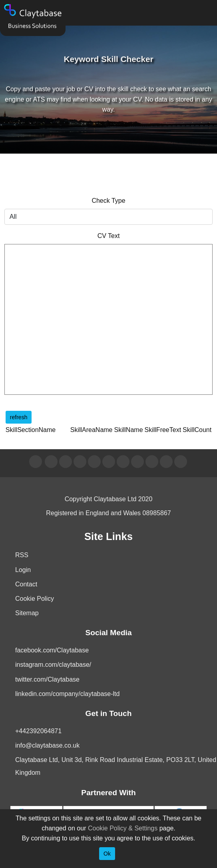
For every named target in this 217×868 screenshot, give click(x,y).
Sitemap (27, 613)
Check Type (108, 201)
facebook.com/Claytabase (52, 650)
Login (23, 570)
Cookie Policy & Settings (123, 828)
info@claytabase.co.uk (47, 745)
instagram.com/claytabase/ (53, 665)
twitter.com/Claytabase (47, 679)
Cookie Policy (35, 599)
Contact (26, 584)
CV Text (109, 236)
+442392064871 (38, 731)
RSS (22, 555)
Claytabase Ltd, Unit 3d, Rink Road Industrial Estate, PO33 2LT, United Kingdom (116, 766)
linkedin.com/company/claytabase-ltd (67, 694)
